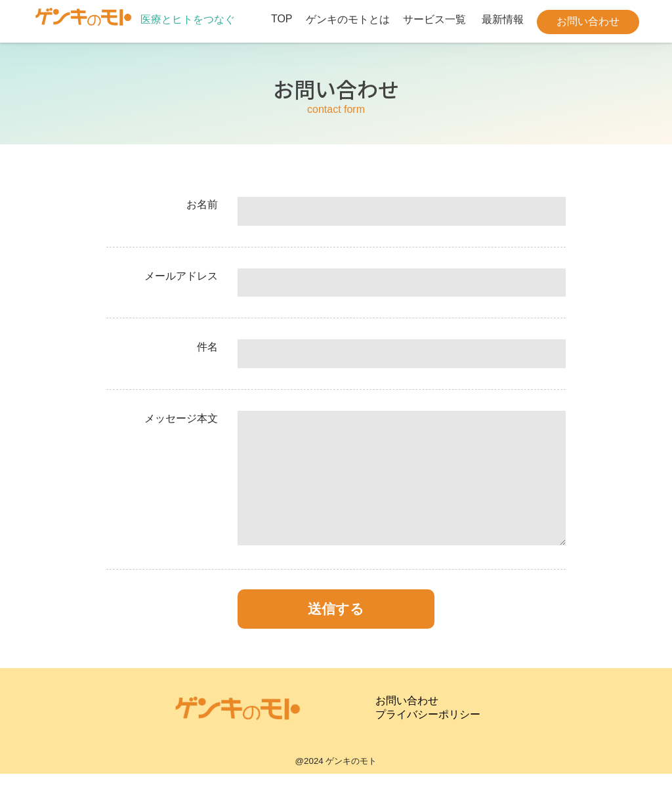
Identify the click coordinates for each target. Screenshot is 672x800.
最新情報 (503, 19)
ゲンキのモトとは (348, 19)
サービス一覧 (434, 19)
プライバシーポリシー (428, 741)
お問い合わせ (588, 21)
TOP (282, 19)
